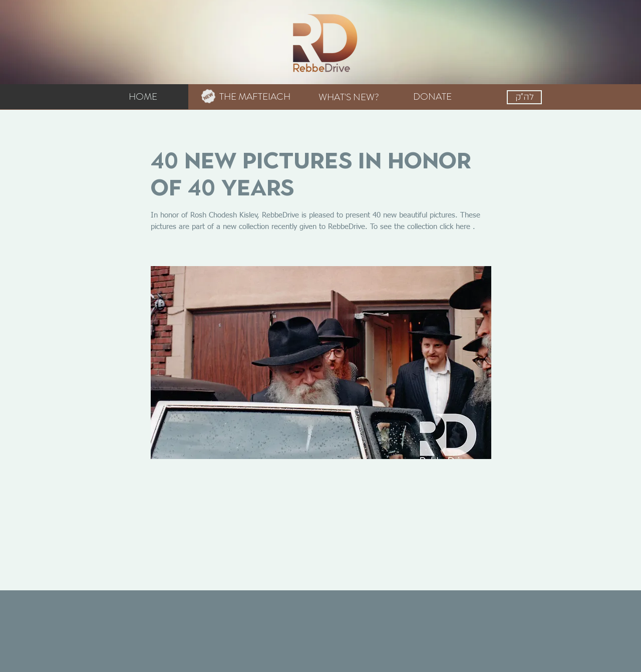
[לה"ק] (524, 97)
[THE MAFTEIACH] (249, 97)
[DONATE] (432, 97)
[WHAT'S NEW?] (349, 97)
